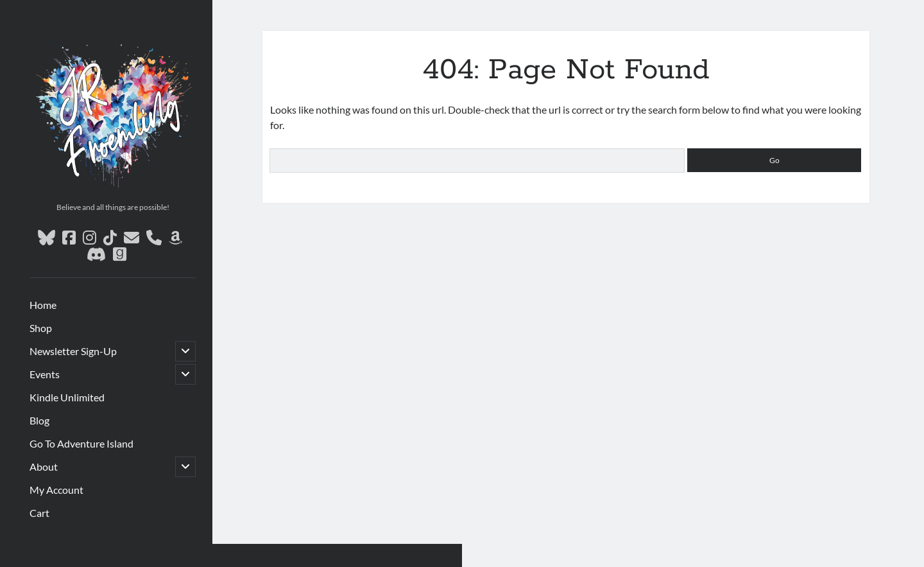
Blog (39, 420)
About (44, 467)
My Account (56, 490)
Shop (41, 328)
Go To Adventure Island (81, 443)
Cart (39, 513)
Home (43, 305)
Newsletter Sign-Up (73, 351)
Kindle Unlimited (67, 397)
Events (45, 374)
